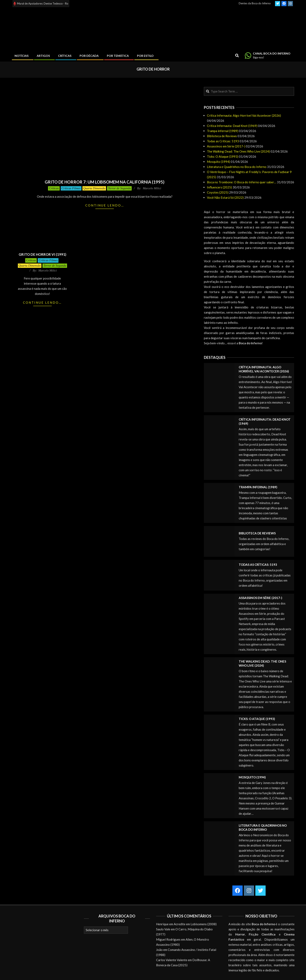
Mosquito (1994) (219, 162)
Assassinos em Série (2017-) (226, 146)
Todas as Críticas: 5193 (223, 141)
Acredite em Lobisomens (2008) (195, 924)
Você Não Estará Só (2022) (225, 197)
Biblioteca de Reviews (222, 136)
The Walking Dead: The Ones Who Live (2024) (238, 151)
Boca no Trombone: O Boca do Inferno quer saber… (242, 182)
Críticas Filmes (71, 188)
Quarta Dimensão (94, 188)
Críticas (54, 188)
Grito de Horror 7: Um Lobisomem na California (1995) (105, 182)
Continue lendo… (105, 205)
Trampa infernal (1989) (223, 131)
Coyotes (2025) (218, 192)
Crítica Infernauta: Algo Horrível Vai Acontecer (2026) (244, 115)
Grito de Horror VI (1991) (42, 254)
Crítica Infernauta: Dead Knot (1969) (232, 126)
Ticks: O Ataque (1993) (223, 156)
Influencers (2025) (219, 187)
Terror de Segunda (119, 188)
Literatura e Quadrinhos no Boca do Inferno (237, 167)
